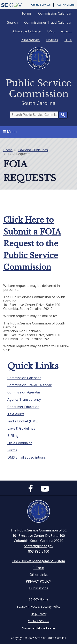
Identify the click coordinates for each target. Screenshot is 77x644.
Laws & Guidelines (21, 428)
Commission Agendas (24, 392)
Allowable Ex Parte (26, 31)
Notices (52, 40)
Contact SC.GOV (39, 621)
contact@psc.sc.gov (38, 546)
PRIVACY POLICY (38, 581)
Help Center (39, 614)
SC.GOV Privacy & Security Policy (38, 607)
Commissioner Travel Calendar (48, 22)
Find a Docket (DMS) (23, 421)
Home (8, 150)
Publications (30, 40)
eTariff (66, 31)
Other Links (39, 575)
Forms (27, 13)
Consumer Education (23, 407)
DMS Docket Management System (39, 561)
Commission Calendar (55, 13)
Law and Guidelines (33, 150)
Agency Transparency (24, 399)
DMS (51, 31)
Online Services (41, 5)
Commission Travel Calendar (29, 385)
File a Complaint (20, 443)
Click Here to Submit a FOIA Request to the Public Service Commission (32, 244)
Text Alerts (16, 414)
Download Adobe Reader (38, 628)
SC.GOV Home (38, 599)
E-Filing (13, 436)
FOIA (68, 40)
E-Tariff (38, 568)
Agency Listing (66, 5)
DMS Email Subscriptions (27, 457)
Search (12, 22)
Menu (10, 132)
